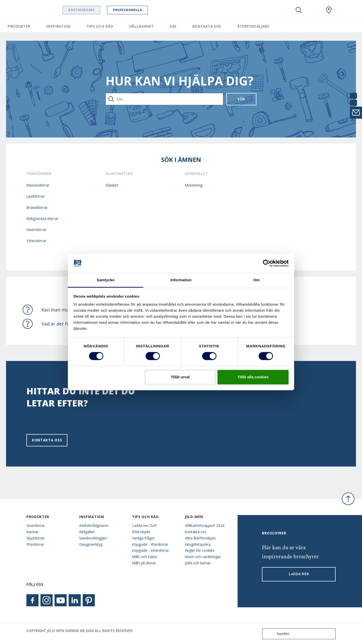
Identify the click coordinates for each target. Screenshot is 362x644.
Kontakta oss (47, 440)
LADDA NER (299, 574)
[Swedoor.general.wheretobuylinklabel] (329, 10)
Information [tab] (181, 280)
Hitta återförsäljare (200, 538)
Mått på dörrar (144, 563)
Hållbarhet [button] (141, 26)
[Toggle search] (299, 10)
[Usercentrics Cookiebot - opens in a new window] (267, 263)
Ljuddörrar (36, 196)
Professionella (140, 10)
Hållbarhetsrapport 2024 (205, 525)
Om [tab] (256, 280)
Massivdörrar (38, 185)
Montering (194, 185)
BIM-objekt (141, 532)
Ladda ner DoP (144, 525)
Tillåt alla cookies (253, 377)
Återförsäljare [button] (253, 26)
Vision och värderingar (203, 557)
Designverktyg (91, 544)
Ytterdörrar (36, 241)
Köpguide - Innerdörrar (150, 550)
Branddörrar (37, 207)
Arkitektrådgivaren (94, 525)
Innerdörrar (36, 229)
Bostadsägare (94, 10)
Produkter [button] (19, 26)
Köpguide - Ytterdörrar (150, 544)
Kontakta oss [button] (207, 26)
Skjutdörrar (35, 538)
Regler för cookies (200, 550)
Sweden (277, 634)
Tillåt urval (180, 377)
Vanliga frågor (143, 538)
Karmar (32, 532)
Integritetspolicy (198, 544)
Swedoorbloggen (93, 538)
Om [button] (173, 26)
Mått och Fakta (144, 557)
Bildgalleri (87, 532)
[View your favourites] (314, 10)
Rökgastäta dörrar (42, 218)
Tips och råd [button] (100, 26)
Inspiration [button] (58, 26)
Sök (241, 99)
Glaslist (112, 185)
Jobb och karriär (198, 563)
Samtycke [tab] (106, 280)
